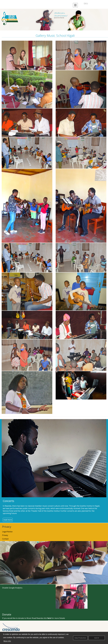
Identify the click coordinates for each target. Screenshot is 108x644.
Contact (5, 539)
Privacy (5, 535)
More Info (7, 641)
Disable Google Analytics (12, 588)
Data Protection (80, 638)
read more (8, 520)
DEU (86, 3)
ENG (92, 3)
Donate (7, 614)
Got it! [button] (97, 638)
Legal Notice (7, 532)
